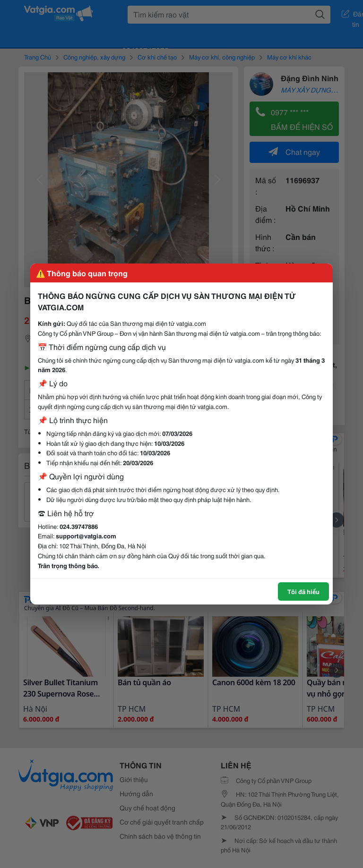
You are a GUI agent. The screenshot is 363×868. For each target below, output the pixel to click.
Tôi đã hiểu (303, 591)
